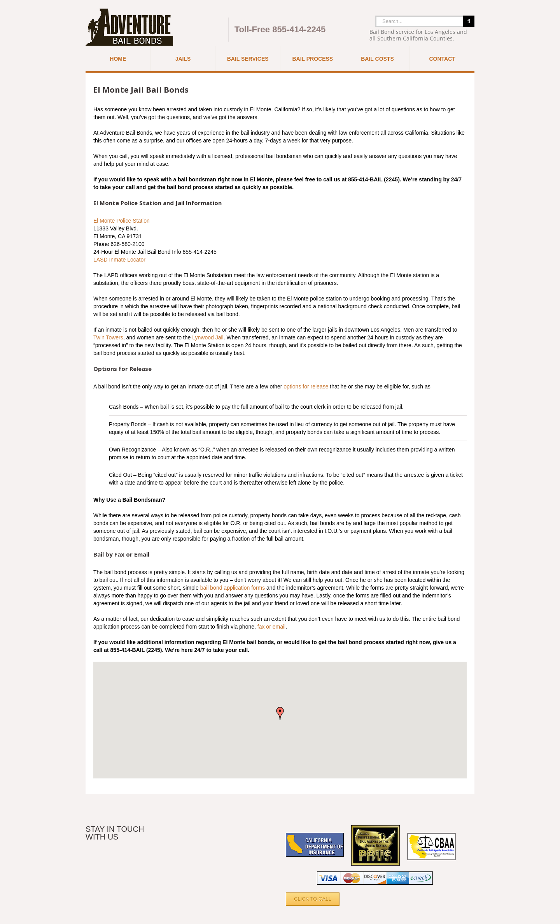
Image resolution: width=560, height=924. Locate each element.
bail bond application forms (233, 588)
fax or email (271, 627)
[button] (280, 713)
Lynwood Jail (208, 337)
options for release (306, 386)
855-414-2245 (299, 29)
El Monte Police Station (122, 221)
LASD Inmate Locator (119, 260)
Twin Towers (108, 337)
